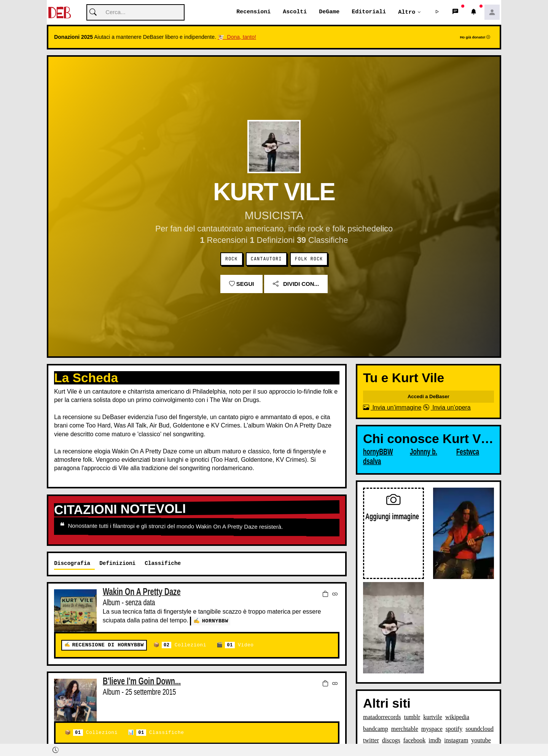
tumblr (412, 717)
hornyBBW (215, 621)
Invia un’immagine (392, 408)
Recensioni (253, 12)
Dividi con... (296, 284)
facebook (415, 741)
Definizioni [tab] (117, 564)
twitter (371, 741)
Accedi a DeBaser (429, 397)
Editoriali (369, 12)
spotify (454, 729)
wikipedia (457, 717)
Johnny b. (424, 452)
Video (239, 645)
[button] (437, 13)
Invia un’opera (447, 408)
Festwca (468, 452)
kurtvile (433, 717)
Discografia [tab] (72, 564)
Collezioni (184, 645)
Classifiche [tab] (163, 564)
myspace (432, 729)
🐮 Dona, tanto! (237, 37)
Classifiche (160, 733)
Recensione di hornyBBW (108, 645)
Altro (407, 12)
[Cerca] (135, 13)
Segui (242, 284)
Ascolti (295, 12)
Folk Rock (309, 259)
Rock (232, 259)
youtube (481, 741)
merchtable (405, 729)
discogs (391, 741)
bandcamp (376, 729)
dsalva (372, 462)
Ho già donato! (475, 37)
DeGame (329, 12)
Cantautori (266, 259)
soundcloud (479, 729)
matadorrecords (382, 717)
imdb (435, 741)
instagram (456, 741)
